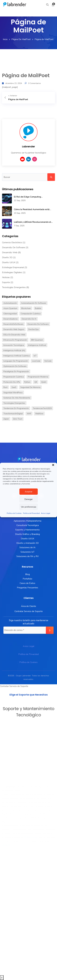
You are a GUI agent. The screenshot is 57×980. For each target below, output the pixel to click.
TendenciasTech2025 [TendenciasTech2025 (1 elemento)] (42, 408)
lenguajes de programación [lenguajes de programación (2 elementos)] (16, 361)
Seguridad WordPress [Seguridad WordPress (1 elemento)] (13, 393)
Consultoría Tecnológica (28, 525)
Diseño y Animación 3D (28, 543)
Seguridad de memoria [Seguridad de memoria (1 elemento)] (30, 387)
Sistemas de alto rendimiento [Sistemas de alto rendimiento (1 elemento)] (17, 398)
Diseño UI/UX (9, 262)
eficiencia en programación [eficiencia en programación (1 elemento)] (15, 340)
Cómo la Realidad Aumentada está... (32, 209)
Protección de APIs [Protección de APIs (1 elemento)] (12, 382)
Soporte (6, 282)
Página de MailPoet (21, 39)
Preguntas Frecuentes (28, 588)
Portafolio (27, 579)
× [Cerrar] (2, 978)
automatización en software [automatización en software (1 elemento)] (34, 303)
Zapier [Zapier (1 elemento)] (6, 419)
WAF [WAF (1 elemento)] (29, 414)
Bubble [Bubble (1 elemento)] (38, 308)
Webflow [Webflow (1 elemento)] (39, 414)
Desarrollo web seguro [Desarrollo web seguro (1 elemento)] (14, 329)
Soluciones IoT (27, 552)
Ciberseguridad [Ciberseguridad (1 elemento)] (10, 314)
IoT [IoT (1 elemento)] (35, 356)
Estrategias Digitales (12, 272)
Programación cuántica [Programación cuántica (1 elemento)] (14, 377)
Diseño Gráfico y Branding (27, 534)
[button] (53, 465)
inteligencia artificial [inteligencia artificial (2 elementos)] (37, 345)
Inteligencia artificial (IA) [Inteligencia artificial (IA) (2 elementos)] (14, 350)
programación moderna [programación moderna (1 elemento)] (38, 377)
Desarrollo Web (10, 252)
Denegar (28, 499)
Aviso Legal (46, 513)
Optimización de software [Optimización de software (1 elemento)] (15, 366)
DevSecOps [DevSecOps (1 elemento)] (34, 329)
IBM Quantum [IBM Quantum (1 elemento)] (37, 340)
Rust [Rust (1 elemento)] (5, 387)
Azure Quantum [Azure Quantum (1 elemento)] (10, 308)
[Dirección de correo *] (28, 630)
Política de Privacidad (31, 513)
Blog (27, 574)
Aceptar (29, 492)
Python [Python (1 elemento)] (27, 382)
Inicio (5, 39)
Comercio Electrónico (12, 243)
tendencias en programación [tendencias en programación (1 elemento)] (16, 408)
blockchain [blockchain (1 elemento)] (26, 308)
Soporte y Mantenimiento (27, 530)
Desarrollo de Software (14, 247)
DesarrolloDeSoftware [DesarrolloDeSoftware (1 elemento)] (13, 324)
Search (51, 177)
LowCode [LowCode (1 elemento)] (36, 361)
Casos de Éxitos (27, 583)
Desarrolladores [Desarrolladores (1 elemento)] (11, 319)
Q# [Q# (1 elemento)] (36, 382)
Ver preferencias (29, 507)
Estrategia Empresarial (13, 267)
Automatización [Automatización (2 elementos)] (10, 303)
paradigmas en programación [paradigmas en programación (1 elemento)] (16, 372)
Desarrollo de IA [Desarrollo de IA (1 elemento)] (29, 319)
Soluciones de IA (27, 547)
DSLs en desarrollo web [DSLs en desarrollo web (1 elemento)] (14, 335)
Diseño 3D (7, 257)
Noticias (6, 277)
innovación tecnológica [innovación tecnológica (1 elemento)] (14, 345)
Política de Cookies (14, 513)
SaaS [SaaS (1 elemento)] (14, 387)
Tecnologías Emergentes (14, 287)
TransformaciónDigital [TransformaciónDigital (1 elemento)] (13, 414)
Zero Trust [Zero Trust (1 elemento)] (18, 419)
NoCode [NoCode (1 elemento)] (48, 361)
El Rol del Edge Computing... (28, 197)
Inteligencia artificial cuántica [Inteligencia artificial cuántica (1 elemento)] (17, 356)
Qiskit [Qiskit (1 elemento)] (44, 382)
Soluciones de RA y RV (28, 556)
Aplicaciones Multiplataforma (27, 521)
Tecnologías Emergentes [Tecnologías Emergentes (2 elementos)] (14, 403)
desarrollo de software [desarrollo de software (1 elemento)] (38, 324)
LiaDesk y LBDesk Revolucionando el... (33, 222)
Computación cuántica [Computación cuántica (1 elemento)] (31, 314)
